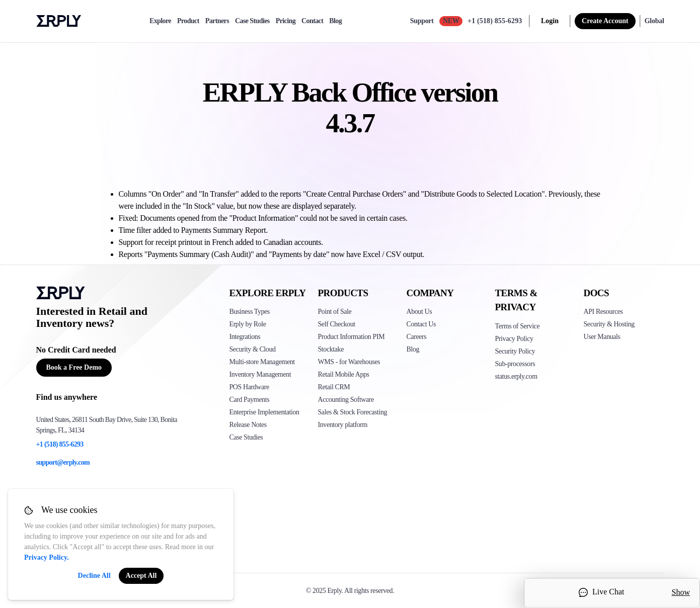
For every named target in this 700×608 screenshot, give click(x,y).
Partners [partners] (217, 21)
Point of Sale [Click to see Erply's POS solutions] (335, 312)
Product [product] (188, 21)
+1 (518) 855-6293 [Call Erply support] (495, 21)
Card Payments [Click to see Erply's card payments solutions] (250, 400)
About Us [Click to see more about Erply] (419, 312)
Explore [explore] (160, 21)
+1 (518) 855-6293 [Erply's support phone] (60, 444)
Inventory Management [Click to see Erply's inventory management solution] (260, 374)
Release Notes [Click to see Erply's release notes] (248, 425)
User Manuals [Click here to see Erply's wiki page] (602, 337)
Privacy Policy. (47, 557)
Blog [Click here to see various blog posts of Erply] (413, 349)
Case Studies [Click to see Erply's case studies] (246, 437)
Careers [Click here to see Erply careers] (417, 337)
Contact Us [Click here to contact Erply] (421, 324)
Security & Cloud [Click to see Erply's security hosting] (253, 349)
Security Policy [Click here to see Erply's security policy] (515, 351)
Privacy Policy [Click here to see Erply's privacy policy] (514, 339)
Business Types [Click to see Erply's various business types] (250, 312)
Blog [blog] (335, 21)
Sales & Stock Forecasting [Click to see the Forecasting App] (353, 412)
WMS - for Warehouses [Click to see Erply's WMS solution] (349, 362)
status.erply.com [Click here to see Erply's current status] (516, 376)
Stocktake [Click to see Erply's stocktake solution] (331, 349)
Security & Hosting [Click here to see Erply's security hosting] (609, 324)
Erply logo (59, 21)
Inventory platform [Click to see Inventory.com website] (343, 425)
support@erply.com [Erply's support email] (63, 462)
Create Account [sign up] (605, 21)
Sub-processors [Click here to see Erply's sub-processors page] (515, 364)
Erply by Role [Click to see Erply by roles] (248, 324)
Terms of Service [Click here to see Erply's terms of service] (518, 326)
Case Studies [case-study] (252, 21)
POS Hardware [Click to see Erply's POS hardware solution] (249, 387)
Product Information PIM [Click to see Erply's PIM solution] (352, 337)
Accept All (141, 576)
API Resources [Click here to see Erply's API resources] (603, 312)
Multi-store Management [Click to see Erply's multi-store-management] (262, 362)
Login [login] (550, 21)
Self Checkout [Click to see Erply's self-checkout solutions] (337, 324)
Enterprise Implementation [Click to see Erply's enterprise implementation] (264, 412)
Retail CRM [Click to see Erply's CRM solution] (334, 387)
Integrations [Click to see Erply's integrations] (245, 337)
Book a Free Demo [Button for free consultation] (74, 367)
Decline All (94, 576)
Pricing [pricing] (286, 21)
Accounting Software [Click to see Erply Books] (346, 400)
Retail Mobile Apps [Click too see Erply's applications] (344, 374)
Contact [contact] (312, 21)
